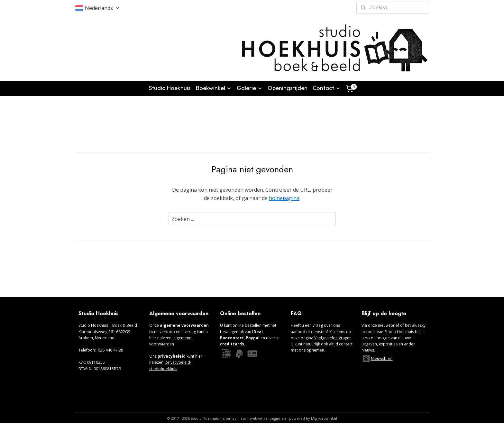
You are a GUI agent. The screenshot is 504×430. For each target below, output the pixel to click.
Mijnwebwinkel (324, 418)
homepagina (284, 198)
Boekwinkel (214, 88)
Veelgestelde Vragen (333, 338)
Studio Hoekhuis (170, 88)
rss (243, 418)
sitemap (230, 418)
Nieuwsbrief (382, 358)
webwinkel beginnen (268, 418)
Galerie (250, 88)
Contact (327, 88)
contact (346, 344)
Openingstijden (288, 88)
